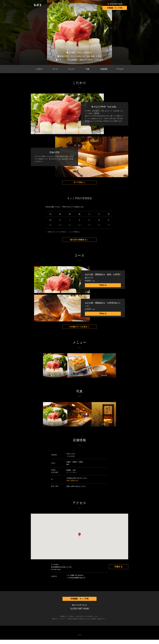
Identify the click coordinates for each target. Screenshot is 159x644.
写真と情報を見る (72, 484)
